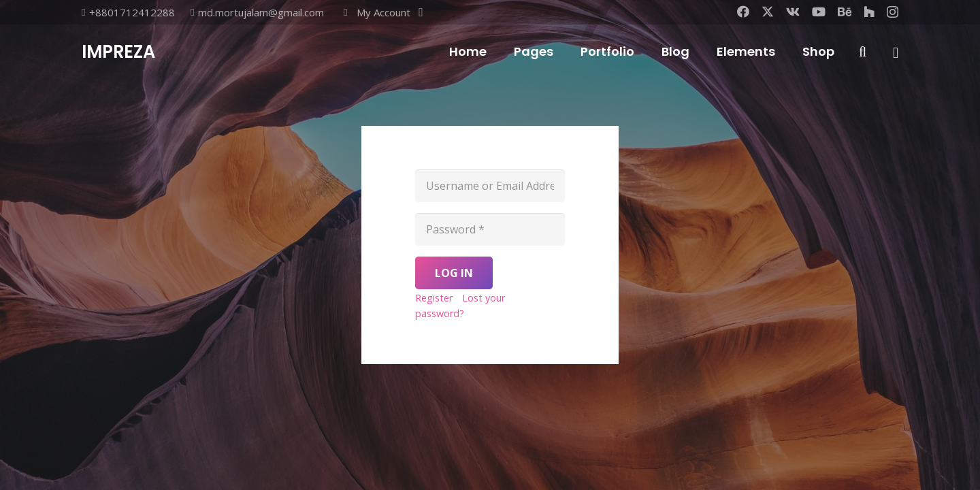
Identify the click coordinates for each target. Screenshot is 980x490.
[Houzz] (869, 12)
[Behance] (845, 12)
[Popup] (896, 52)
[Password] (490, 229)
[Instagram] (893, 12)
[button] (381, 12)
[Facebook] (743, 12)
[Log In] (454, 273)
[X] (768, 12)
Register (434, 298)
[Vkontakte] (793, 12)
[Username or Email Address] (490, 186)
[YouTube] (819, 12)
